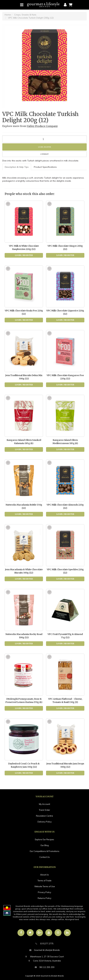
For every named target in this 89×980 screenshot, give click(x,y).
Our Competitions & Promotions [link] (44, 851)
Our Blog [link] (45, 845)
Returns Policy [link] (44, 898)
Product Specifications (45, 167)
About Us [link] (44, 875)
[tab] (17, 167)
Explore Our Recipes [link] (44, 839)
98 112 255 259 (45, 967)
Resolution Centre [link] (44, 816)
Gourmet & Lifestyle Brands (45, 950)
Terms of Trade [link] (44, 881)
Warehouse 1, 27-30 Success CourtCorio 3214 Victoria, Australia (45, 958)
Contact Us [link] (45, 857)
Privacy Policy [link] (44, 892)
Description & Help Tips (17, 167)
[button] (44, 154)
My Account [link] (44, 804)
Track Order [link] (44, 810)
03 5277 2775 (44, 944)
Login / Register (45, 147)
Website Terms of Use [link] (45, 886)
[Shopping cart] (71, 5)
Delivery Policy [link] (45, 822)
